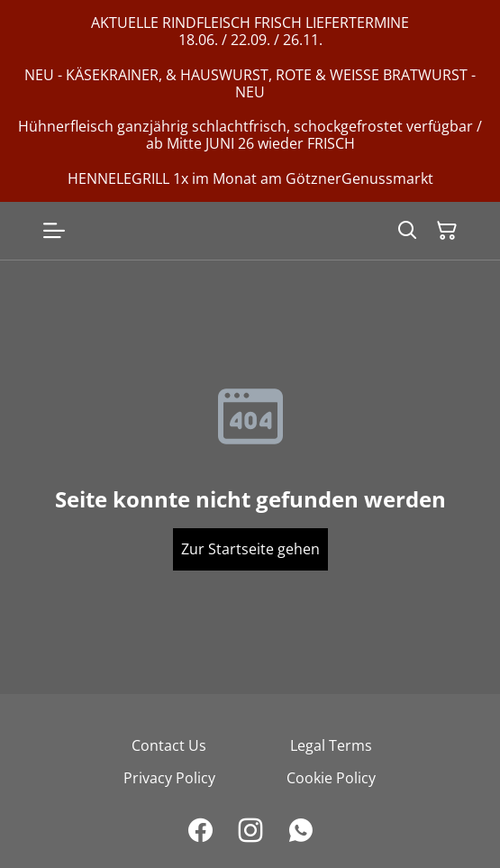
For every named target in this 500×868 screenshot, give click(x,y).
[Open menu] (54, 231)
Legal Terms (331, 745)
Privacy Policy (169, 778)
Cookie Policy (331, 778)
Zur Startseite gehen (250, 549)
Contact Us (169, 745)
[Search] (407, 231)
